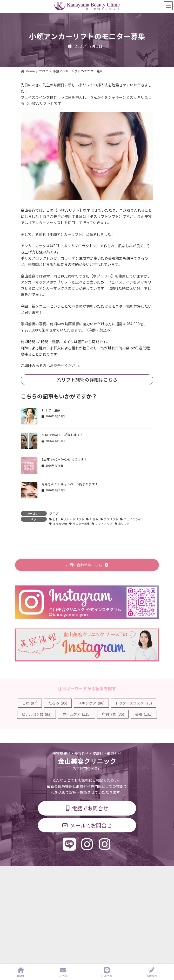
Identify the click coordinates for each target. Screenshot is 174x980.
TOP (24, 870)
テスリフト (111, 519)
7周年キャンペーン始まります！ (64, 459)
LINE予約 (107, 972)
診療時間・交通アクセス (38, 890)
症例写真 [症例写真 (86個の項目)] (113, 714)
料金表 (25, 899)
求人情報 (27, 909)
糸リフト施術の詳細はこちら (87, 380)
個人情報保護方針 (33, 918)
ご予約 (63, 972)
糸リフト (124, 524)
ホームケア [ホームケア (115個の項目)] (76, 714)
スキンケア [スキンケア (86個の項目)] (91, 703)
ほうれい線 (60, 524)
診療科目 (27, 880)
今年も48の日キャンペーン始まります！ (70, 484)
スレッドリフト (74, 519)
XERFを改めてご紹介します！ (62, 435)
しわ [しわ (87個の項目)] (30, 703)
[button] (87, 565)
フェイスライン (134, 519)
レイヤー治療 (51, 410)
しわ (56, 519)
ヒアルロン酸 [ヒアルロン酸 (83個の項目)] (36, 714)
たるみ (94, 519)
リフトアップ (104, 524)
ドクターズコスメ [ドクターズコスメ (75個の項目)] (134, 703)
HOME (21, 972)
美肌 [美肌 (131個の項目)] (144, 714)
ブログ (54, 513)
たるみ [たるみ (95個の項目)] (58, 703)
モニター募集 (81, 524)
